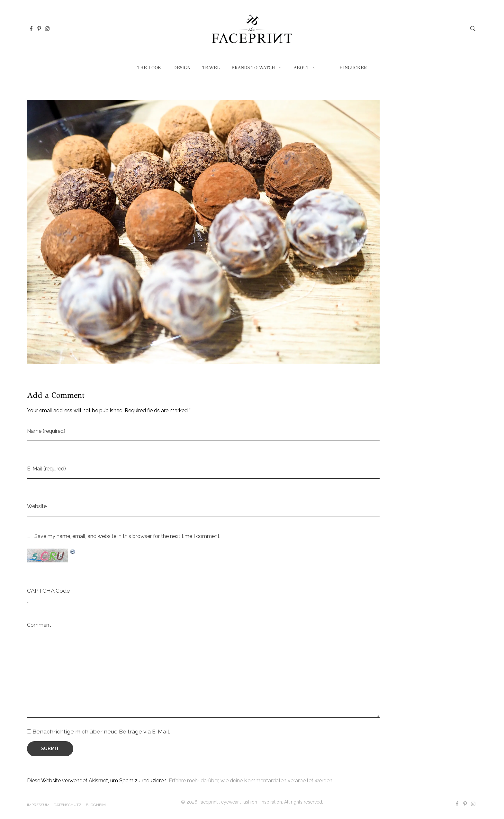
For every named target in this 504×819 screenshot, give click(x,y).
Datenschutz (68, 805)
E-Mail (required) (46, 469)
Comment (39, 625)
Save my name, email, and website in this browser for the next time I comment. (127, 536)
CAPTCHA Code (49, 591)
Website (37, 506)
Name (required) (46, 431)
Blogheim (96, 805)
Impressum (38, 805)
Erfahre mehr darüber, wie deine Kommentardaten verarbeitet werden (251, 781)
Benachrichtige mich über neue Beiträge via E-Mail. (101, 731)
